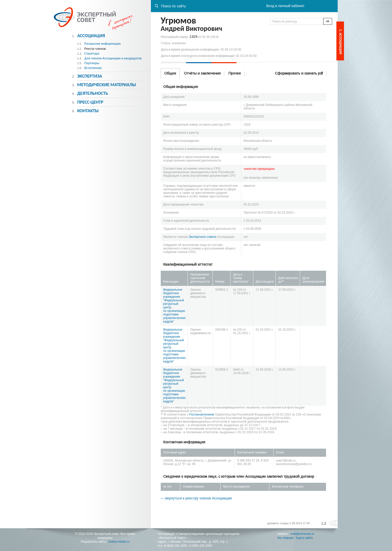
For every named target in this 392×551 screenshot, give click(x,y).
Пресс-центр (90, 102)
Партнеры (92, 63)
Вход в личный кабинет (285, 6)
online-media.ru (119, 542)
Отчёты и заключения (202, 73)
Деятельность (93, 93)
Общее (170, 73)
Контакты (88, 111)
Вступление (93, 68)
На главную (285, 538)
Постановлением (202, 415)
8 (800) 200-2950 (176, 546)
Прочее (235, 73)
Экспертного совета (202, 237)
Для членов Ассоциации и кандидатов (113, 58)
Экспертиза (90, 76)
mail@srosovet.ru (302, 534)
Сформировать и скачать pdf (299, 73)
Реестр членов (95, 49)
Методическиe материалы (106, 85)
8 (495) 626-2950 (201, 546)
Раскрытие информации (103, 44)
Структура (92, 53)
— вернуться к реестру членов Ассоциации (196, 498)
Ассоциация (91, 36)
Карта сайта (304, 538)
